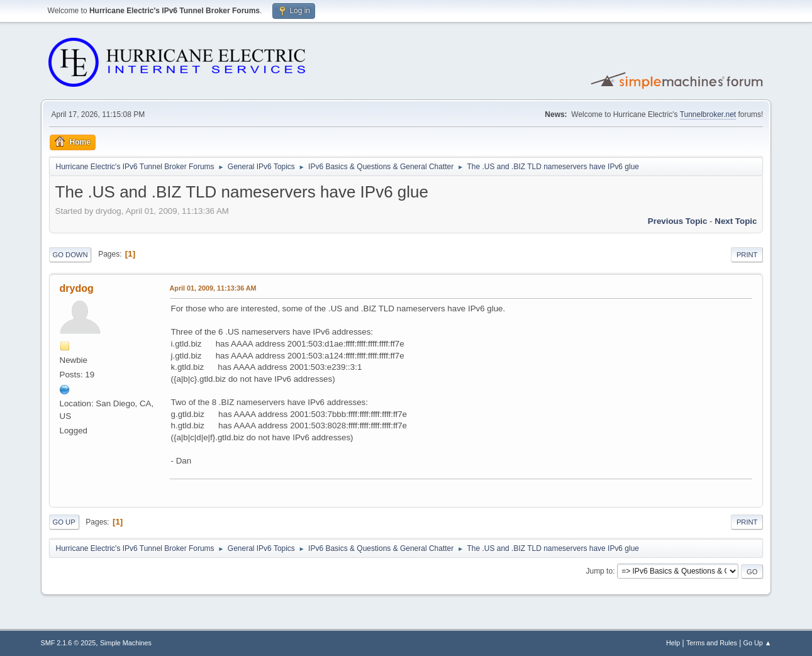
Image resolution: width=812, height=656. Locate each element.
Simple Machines (126, 643)
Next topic (736, 221)
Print (747, 255)
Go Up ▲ (758, 643)
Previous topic (678, 221)
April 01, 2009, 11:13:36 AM (213, 288)
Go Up (64, 522)
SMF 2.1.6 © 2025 (69, 643)
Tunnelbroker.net (708, 114)
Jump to (599, 571)
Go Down (70, 255)
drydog (77, 288)
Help (673, 643)
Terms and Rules (712, 643)
